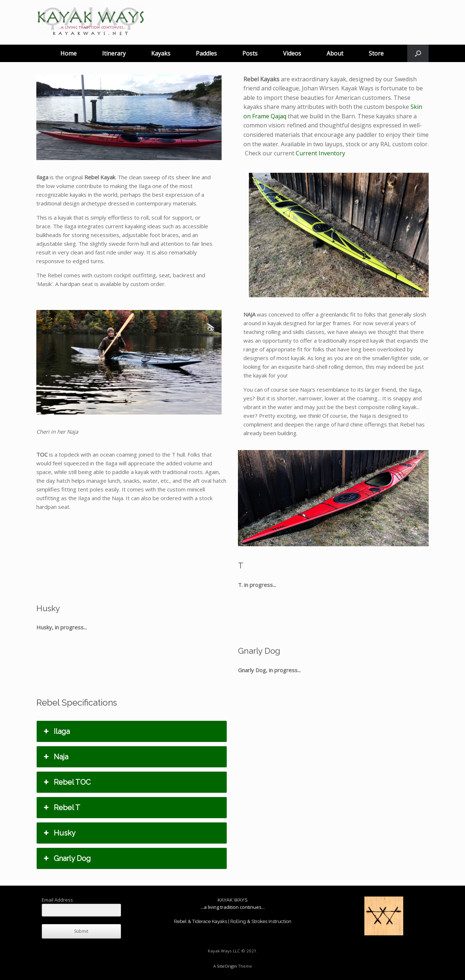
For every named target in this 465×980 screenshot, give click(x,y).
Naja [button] (55, 757)
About (335, 53)
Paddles (206, 53)
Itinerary (114, 53)
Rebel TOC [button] (66, 782)
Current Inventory (320, 153)
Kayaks (161, 53)
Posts (250, 53)
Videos (292, 53)
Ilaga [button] (56, 731)
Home (68, 53)
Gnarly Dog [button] (66, 858)
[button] (418, 53)
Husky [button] (59, 833)
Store (376, 53)
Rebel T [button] (61, 808)
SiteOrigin (227, 966)
